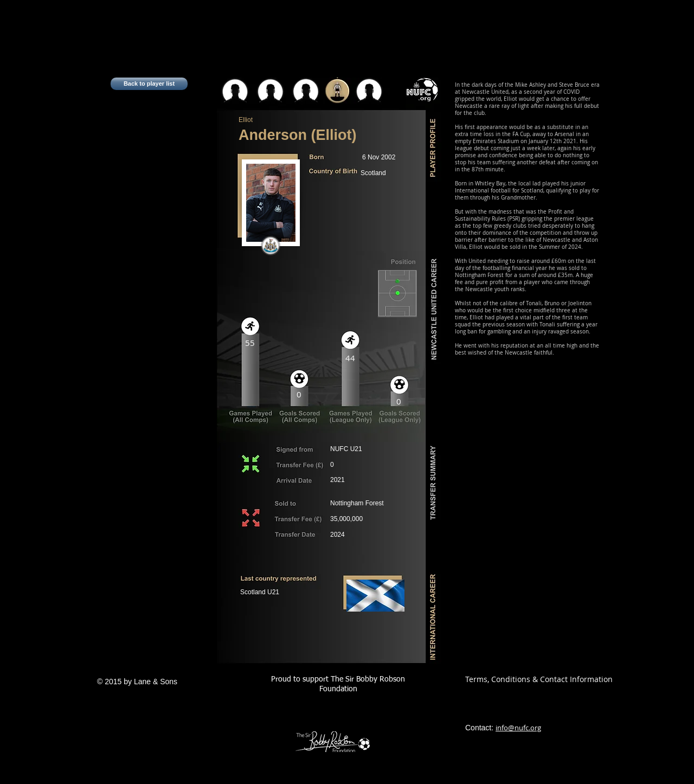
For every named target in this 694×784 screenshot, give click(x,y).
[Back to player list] (149, 84)
